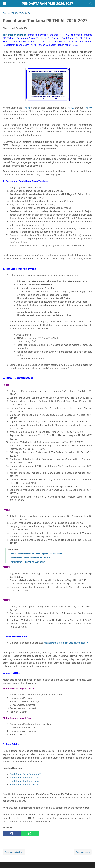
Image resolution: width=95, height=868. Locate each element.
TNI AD (70, 108)
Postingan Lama (83, 852)
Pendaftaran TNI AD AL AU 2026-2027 (28, 562)
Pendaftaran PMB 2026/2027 (47, 4)
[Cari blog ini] (90, 4)
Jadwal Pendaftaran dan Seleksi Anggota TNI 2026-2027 (36, 554)
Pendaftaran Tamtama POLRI (24, 785)
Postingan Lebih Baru (14, 852)
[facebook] (12, 833)
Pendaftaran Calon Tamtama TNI (26, 774)
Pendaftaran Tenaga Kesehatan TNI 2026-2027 (32, 558)
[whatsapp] (30, 833)
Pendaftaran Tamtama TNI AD (25, 778)
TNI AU (88, 108)
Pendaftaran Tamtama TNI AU (25, 781)
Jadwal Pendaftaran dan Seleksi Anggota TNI (66, 643)
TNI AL (27, 108)
